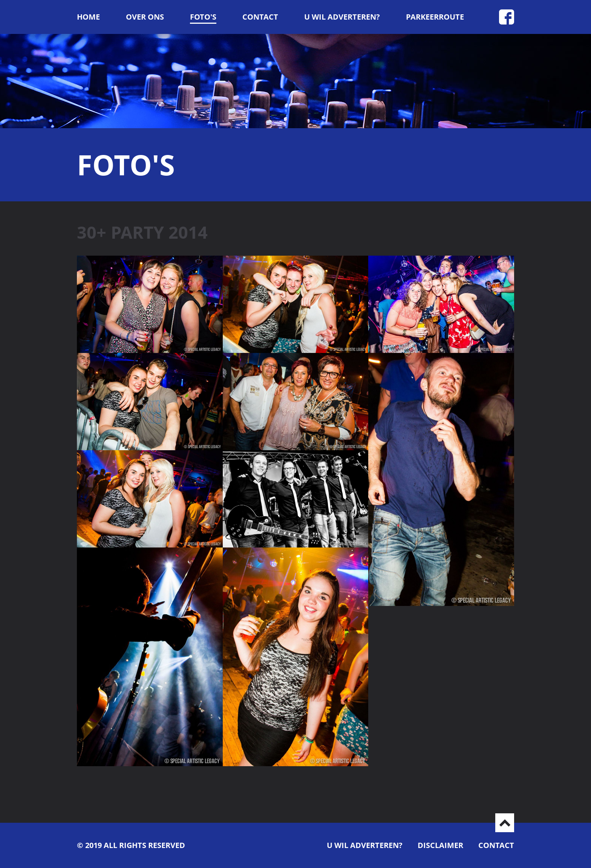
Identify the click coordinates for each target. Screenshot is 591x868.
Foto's (203, 17)
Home (88, 17)
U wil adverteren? (342, 17)
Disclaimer (440, 845)
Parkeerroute (435, 17)
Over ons (145, 17)
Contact (260, 17)
